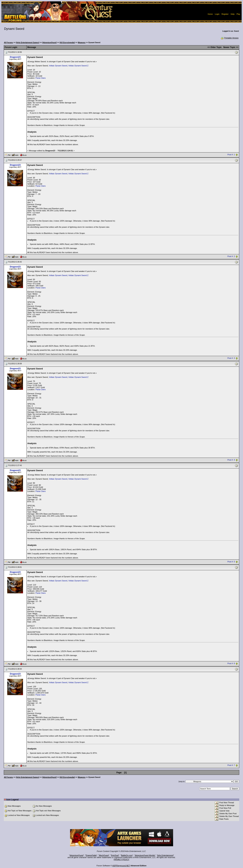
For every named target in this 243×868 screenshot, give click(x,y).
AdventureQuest (77, 855)
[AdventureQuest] (49, 43)
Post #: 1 (231, 155)
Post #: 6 (231, 664)
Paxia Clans (41, 78)
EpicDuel (115, 855)
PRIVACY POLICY (121, 859)
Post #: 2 (231, 256)
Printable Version (230, 38)
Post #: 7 (231, 765)
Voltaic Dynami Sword (58, 66)
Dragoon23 (15, 57)
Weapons (82, 43)
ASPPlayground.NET (121, 866)
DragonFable (91, 855)
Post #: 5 (231, 562)
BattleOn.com (127, 855)
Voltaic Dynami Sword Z (78, 66)
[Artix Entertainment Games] (27, 43)
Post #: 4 (231, 460)
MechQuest (104, 855)
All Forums (8, 43)
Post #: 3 (231, 358)
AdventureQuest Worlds (145, 855)
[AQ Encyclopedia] (67, 43)
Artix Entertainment (165, 855)
